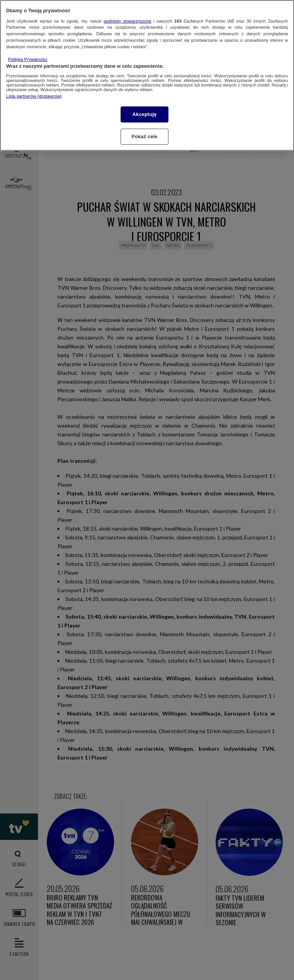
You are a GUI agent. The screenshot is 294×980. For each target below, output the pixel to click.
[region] (147, 75)
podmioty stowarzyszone (128, 21)
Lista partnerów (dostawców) (34, 96)
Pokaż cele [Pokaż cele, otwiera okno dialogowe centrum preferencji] (145, 136)
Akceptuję (145, 114)
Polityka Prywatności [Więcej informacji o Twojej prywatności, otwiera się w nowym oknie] (28, 59)
